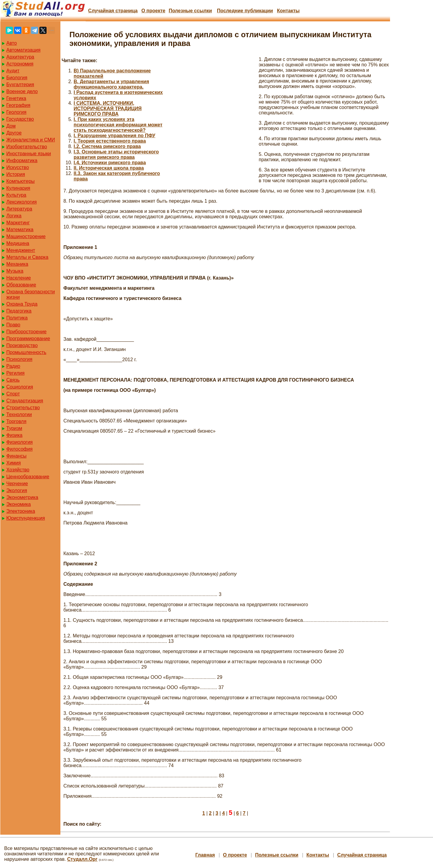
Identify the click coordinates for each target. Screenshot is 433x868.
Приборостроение (26, 332)
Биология (17, 78)
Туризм (14, 428)
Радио (13, 366)
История (16, 174)
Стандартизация (25, 401)
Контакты (288, 11)
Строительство (23, 408)
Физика (14, 435)
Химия (14, 463)
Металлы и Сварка (27, 257)
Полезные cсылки (190, 11)
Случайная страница (113, 11)
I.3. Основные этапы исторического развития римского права (116, 154)
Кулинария (18, 188)
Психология (19, 359)
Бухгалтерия (20, 85)
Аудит (13, 71)
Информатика (22, 160)
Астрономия (20, 64)
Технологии (19, 414)
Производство (22, 345)
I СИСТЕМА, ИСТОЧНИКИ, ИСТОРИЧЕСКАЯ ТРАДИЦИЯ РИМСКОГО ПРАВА (108, 109)
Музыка (15, 271)
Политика (17, 318)
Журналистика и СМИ (31, 140)
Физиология (20, 442)
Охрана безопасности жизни (30, 294)
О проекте (153, 11)
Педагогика (19, 311)
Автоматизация (23, 50)
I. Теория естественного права (110, 141)
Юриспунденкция (26, 518)
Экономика (19, 504)
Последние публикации (245, 11)
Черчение (17, 484)
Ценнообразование (28, 477)
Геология (16, 112)
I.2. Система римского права (107, 146)
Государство (20, 119)
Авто (12, 43)
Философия (19, 449)
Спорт (13, 394)
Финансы (16, 456)
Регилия (15, 373)
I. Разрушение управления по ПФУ (114, 136)
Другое (14, 133)
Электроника (21, 511)
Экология (17, 490)
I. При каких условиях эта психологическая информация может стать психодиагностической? (118, 125)
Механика (17, 264)
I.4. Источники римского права (110, 163)
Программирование (28, 339)
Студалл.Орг (82, 859)
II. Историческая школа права (109, 168)
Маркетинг (18, 223)
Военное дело (22, 91)
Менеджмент (21, 250)
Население (19, 278)
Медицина (18, 243)
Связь (13, 380)
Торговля (16, 421)
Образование (21, 285)
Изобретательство (27, 147)
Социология (20, 387)
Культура (16, 195)
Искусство (18, 167)
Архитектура (20, 57)
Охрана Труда (22, 304)
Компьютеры (20, 181)
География (18, 105)
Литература (19, 209)
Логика (14, 216)
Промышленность (26, 352)
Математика (20, 230)
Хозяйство (18, 470)
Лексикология (21, 202)
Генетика (16, 98)
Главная (205, 855)
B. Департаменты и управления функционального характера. (111, 84)
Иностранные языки (29, 154)
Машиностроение (26, 236)
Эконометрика (22, 497)
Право (13, 325)
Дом (11, 126)
